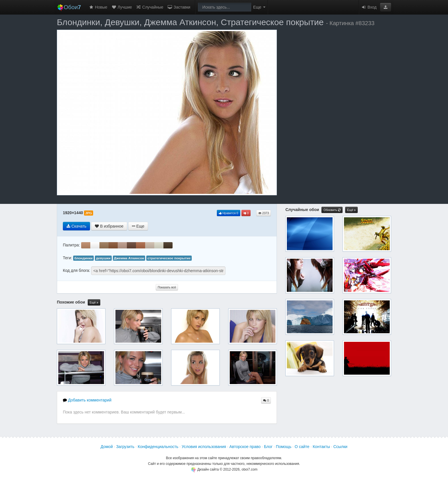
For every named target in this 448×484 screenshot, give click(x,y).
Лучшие (122, 7)
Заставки (179, 7)
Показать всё (167, 287)
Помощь (284, 447)
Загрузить (125, 447)
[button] (386, 7)
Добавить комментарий (87, 400)
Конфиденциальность (158, 447)
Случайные (150, 7)
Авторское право (245, 447)
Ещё (94, 303)
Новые (98, 7)
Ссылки (340, 447)
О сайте (302, 447)
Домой (107, 447)
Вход (369, 7)
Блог (268, 447)
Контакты (321, 447)
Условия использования (204, 447)
